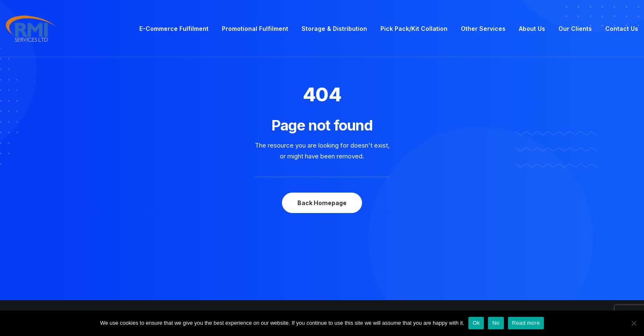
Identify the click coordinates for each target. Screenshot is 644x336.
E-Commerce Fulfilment (174, 29)
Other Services (483, 29)
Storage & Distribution (334, 29)
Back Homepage (322, 203)
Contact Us (622, 29)
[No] (634, 323)
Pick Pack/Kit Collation (414, 29)
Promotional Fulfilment (255, 29)
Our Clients (575, 29)
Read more (526, 323)
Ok (476, 323)
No (496, 323)
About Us (532, 29)
